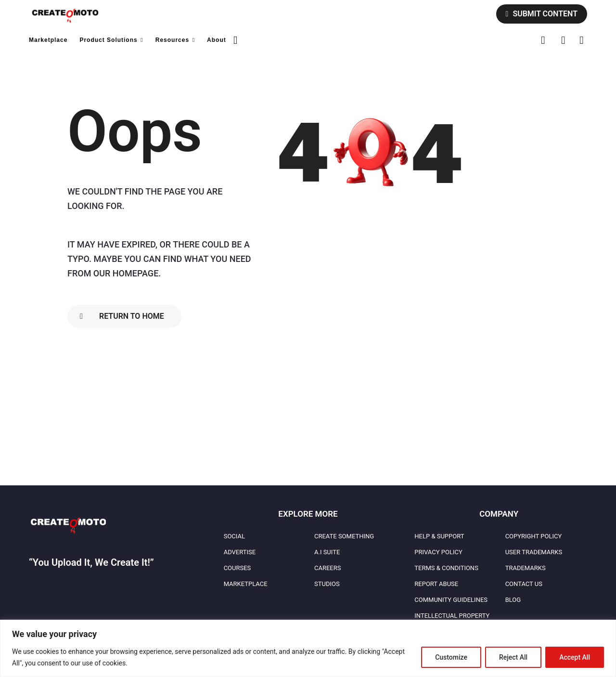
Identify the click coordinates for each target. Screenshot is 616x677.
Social (234, 536)
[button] (236, 40)
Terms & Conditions (446, 568)
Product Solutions (108, 40)
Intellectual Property (452, 616)
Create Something (344, 536)
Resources (172, 40)
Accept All (575, 657)
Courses (237, 568)
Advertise (240, 552)
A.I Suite (327, 552)
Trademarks (526, 568)
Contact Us (524, 584)
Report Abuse (436, 584)
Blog (513, 600)
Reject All (513, 657)
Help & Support (439, 536)
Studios (327, 584)
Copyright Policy (534, 536)
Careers (327, 568)
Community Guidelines (451, 600)
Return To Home (122, 316)
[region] (308, 648)
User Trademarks (534, 552)
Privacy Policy (438, 552)
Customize (451, 657)
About (217, 40)
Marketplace (48, 40)
